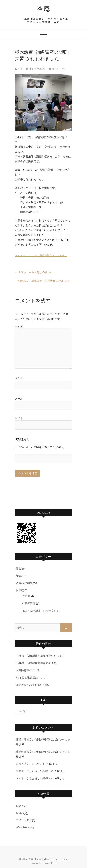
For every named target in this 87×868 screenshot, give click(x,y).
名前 (19, 378)
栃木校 (20, 590)
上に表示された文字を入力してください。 (40, 447)
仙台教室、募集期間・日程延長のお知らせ (45, 281)
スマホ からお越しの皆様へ (34, 272)
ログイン (21, 806)
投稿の (23, 813)
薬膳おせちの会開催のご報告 (33, 685)
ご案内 (23, 596)
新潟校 (20, 576)
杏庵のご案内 (24, 583)
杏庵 (43, 8)
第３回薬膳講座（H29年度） (48, 255)
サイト (19, 418)
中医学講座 (26, 603)
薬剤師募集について (28, 670)
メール (20, 398)
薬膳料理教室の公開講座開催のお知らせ (40, 739)
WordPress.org (25, 827)
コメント (20, 326)
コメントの (25, 820)
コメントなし (59, 69)
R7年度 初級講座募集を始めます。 (37, 663)
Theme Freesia (59, 859)
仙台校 (20, 568)
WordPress (51, 863)
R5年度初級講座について (31, 677)
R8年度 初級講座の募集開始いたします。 (41, 656)
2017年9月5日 (36, 69)
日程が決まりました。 (29, 764)
